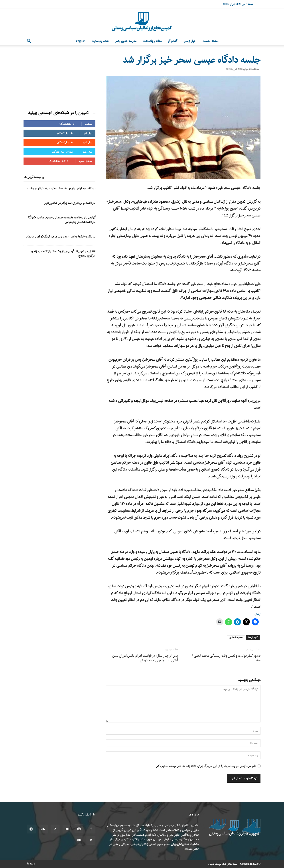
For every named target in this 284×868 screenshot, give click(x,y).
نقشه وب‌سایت (100, 41)
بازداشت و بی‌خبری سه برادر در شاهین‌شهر (70, 203)
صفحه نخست (211, 41)
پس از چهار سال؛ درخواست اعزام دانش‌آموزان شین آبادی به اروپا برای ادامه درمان (145, 658)
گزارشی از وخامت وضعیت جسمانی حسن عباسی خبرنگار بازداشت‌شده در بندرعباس (61, 220)
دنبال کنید (88, 133)
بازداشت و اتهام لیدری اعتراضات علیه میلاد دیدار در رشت (61, 188)
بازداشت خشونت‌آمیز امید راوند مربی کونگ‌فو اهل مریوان (61, 237)
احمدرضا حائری (236, 638)
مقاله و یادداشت (152, 41)
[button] (29, 42)
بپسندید (89, 124)
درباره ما (31, 864)
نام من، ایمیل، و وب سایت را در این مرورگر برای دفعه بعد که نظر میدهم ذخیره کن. (205, 766)
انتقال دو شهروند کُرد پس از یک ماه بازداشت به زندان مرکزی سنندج (63, 254)
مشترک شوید (85, 161)
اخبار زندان (190, 41)
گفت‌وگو (173, 41)
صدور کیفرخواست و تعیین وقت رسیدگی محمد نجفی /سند (226, 658)
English (81, 41)
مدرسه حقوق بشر (126, 41)
